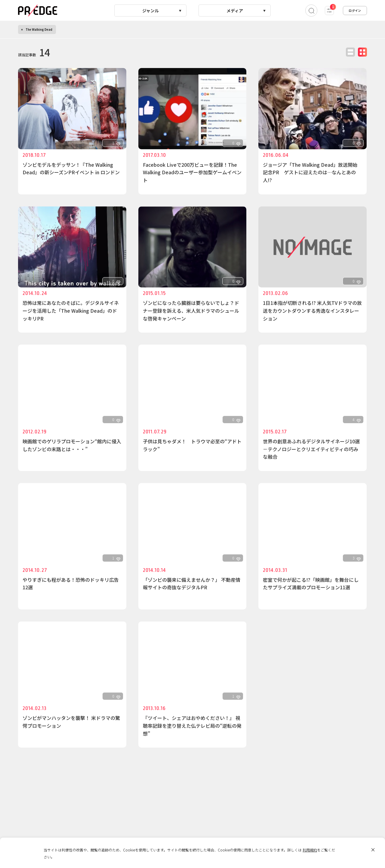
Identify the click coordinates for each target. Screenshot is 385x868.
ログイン (355, 10)
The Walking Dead (39, 29)
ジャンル (151, 11)
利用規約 (310, 850)
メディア (235, 11)
